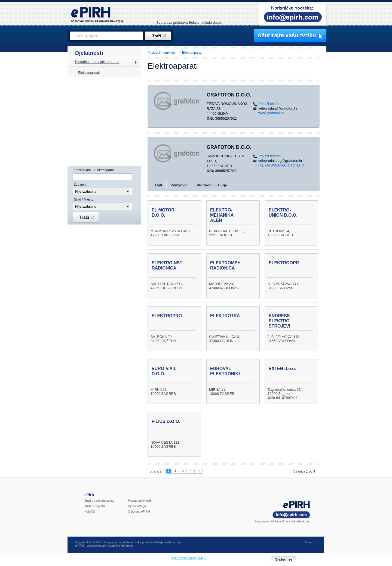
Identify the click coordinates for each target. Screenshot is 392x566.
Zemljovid (179, 185)
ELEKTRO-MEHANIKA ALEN (222, 215)
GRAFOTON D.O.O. (229, 147)
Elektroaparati (89, 73)
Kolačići (90, 511)
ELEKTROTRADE (228, 316)
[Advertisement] (350, 140)
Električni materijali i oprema (97, 62)
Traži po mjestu (95, 506)
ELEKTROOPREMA (289, 263)
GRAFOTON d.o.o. (229, 95)
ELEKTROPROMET (171, 316)
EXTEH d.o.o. (282, 369)
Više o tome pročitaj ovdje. (189, 558)
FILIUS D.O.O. (166, 421)
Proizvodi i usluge (212, 185)
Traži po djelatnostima (99, 501)
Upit (159, 185)
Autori (309, 542)
